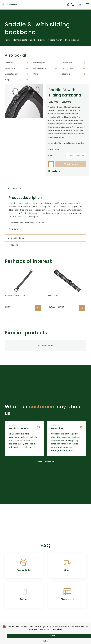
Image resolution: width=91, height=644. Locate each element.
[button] (87, 5)
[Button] (68, 5)
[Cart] (73, 5)
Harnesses (10, 63)
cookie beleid (56, 629)
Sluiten (46, 641)
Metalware (10, 68)
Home (8, 40)
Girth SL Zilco (54, 295)
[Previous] (1, 290)
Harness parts (20, 40)
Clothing (66, 74)
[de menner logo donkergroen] (9, 5)
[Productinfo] (24, 563)
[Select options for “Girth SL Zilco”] (82, 308)
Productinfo (24, 570)
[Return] (24, 592)
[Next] (90, 290)
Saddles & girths (38, 40)
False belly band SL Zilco (16, 295)
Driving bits (67, 63)
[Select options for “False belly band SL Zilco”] (38, 308)
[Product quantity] (51, 164)
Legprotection (11, 74)
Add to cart (73, 164)
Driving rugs (67, 68)
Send (67, 570)
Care (36, 74)
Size (50, 156)
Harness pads (40, 68)
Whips (8, 80)
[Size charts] (67, 592)
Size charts (67, 599)
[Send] (67, 563)
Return (24, 599)
